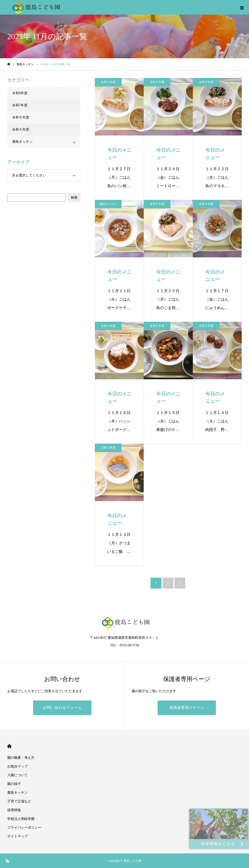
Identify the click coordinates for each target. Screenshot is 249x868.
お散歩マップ (18, 766)
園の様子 (14, 784)
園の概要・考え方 (21, 758)
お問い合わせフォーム (62, 708)
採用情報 (14, 810)
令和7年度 (20, 105)
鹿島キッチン (108, 204)
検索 (74, 197)
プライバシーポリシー (24, 828)
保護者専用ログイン (187, 708)
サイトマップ (18, 836)
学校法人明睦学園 (21, 819)
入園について (18, 775)
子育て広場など (19, 801)
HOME (9, 746)
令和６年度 (21, 117)
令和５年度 (108, 82)
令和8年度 (20, 93)
